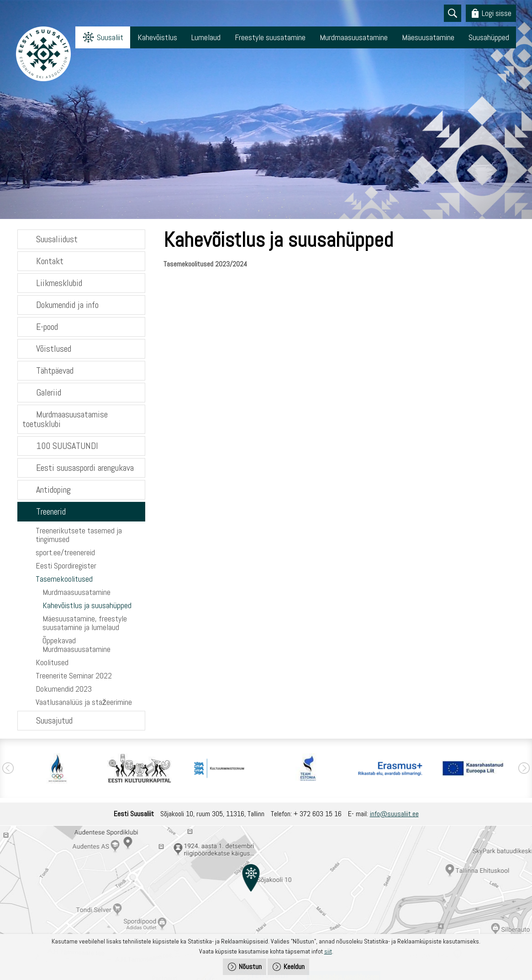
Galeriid (49, 392)
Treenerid (51, 511)
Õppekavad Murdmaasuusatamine (76, 645)
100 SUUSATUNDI (67, 446)
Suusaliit (110, 37)
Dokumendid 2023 (64, 689)
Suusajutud (54, 720)
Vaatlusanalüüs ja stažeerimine (84, 702)
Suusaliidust (57, 239)
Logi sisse (497, 13)
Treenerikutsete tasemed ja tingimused (79, 535)
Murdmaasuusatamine (354, 37)
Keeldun (294, 967)
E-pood (47, 327)
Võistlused (54, 349)
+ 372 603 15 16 (318, 814)
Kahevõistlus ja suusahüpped (87, 605)
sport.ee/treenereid (65, 552)
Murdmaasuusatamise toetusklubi (65, 419)
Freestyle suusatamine (270, 37)
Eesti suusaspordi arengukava (85, 468)
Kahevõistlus (157, 37)
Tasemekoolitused (64, 579)
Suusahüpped (489, 37)
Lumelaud (206, 37)
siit (328, 951)
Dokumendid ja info (67, 305)
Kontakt (50, 261)
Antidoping (53, 490)
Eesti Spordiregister (66, 566)
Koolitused (52, 662)
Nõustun (250, 967)
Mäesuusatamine (428, 37)
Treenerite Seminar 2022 (74, 675)
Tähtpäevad (55, 370)
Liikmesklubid (59, 283)
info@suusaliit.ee (394, 814)
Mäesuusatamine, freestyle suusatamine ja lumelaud (85, 623)
